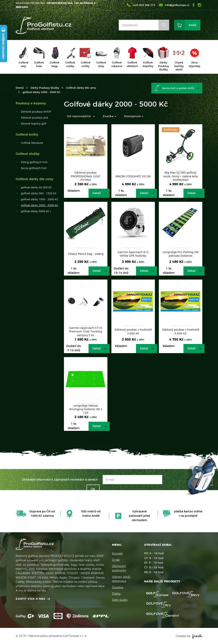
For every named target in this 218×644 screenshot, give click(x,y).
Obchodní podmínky (119, 568)
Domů (20, 88)
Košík (193, 25)
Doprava (118, 587)
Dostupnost (134, 116)
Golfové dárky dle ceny (81, 88)
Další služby (120, 600)
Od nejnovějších (81, 116)
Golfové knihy (27, 135)
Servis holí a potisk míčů (178, 88)
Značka (109, 116)
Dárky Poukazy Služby (45, 88)
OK (93, 489)
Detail (97, 193)
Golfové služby (28, 154)
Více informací (176, 626)
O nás (116, 560)
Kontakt (117, 554)
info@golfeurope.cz (177, 5)
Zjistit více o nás (30, 599)
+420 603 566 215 (144, 5)
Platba (116, 594)
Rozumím (184, 634)
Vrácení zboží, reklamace (121, 579)
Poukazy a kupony (31, 103)
